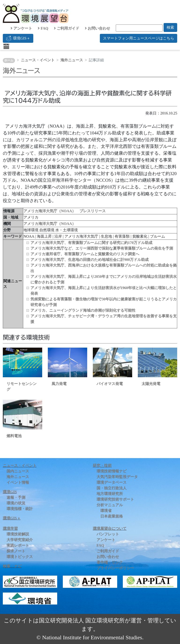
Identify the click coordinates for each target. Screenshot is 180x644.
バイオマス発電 (110, 384)
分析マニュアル (110, 505)
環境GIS (10, 492)
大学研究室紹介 (20, 540)
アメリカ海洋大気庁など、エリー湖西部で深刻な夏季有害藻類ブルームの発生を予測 (102, 248)
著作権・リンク (110, 562)
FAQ (43, 28)
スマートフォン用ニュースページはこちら (139, 38)
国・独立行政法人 (112, 488)
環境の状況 (16, 503)
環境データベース (112, 482)
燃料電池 (14, 436)
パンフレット (108, 534)
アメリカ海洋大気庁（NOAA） (50, 224)
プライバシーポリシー (115, 568)
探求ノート (16, 551)
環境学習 (10, 528)
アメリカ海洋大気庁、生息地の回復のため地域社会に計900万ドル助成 (90, 260)
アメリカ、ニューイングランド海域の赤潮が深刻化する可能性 (83, 310)
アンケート (21, 28)
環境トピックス (20, 557)
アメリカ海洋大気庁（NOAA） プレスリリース (65, 211)
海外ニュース (72, 60)
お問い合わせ (97, 28)
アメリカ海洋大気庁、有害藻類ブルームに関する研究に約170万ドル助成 (91, 243)
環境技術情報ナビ (112, 471)
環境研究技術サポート (115, 499)
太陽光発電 (151, 384)
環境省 (106, 511)
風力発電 (59, 384)
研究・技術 (102, 465)
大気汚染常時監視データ (117, 477)
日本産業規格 (112, 516)
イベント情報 (18, 482)
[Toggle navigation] (6, 46)
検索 (170, 27)
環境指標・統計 (20, 509)
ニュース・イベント (38, 60)
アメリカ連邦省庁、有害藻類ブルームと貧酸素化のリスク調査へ (85, 254)
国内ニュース (18, 471)
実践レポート (18, 545)
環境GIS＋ (18, 38)
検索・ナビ (12, 566)
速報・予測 (16, 497)
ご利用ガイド (67, 28)
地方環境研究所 (110, 494)
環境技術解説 (18, 534)
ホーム (9, 60)
